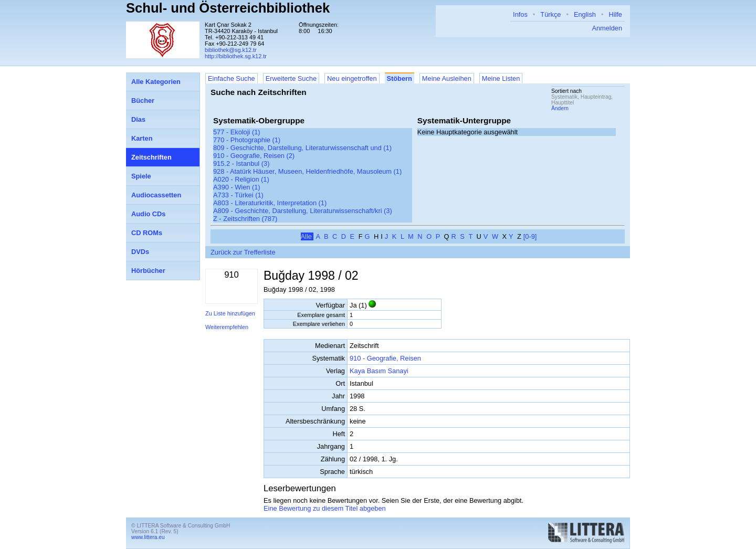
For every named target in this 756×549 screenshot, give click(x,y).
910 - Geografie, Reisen (385, 358)
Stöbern (400, 78)
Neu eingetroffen (352, 78)
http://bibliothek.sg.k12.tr (236, 56)
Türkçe (550, 14)
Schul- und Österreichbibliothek (228, 8)
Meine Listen (501, 78)
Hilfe (615, 14)
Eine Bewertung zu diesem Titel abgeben (325, 508)
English (585, 14)
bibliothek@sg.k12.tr (231, 50)
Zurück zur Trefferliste (243, 252)
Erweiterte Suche (291, 78)
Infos (520, 14)
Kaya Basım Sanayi (379, 371)
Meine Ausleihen (447, 78)
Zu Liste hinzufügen (230, 313)
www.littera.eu (148, 537)
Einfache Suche (232, 78)
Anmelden (607, 28)
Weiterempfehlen (227, 327)
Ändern (560, 108)
